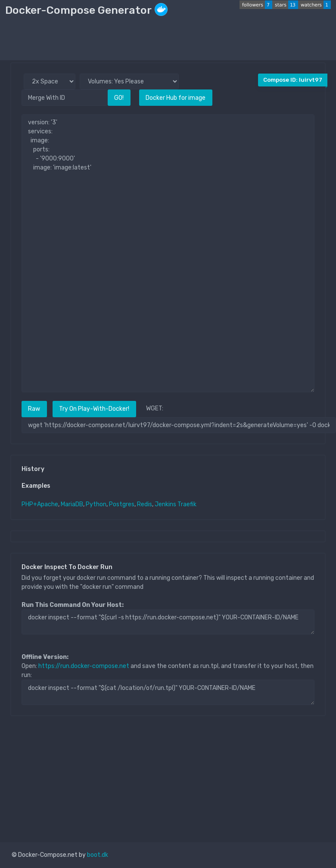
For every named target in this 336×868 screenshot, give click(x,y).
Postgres (122, 504)
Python (96, 504)
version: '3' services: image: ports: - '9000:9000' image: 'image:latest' (168, 253)
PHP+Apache (40, 504)
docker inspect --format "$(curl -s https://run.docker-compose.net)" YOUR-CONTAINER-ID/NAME (168, 622)
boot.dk (98, 855)
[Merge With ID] (65, 97)
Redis (145, 504)
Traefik (187, 504)
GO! (119, 98)
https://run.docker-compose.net (84, 666)
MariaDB (72, 504)
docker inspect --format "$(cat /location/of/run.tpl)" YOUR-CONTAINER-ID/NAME (168, 692)
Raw (34, 409)
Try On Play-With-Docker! (94, 409)
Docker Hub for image (176, 98)
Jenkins (165, 504)
